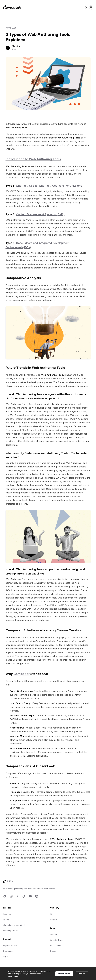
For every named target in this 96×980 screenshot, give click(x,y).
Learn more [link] (13, 976)
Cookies (54, 951)
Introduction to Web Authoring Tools (33, 159)
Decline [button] (82, 974)
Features (7, 914)
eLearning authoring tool (14, 925)
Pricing (6, 920)
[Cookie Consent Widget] (48, 974)
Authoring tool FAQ (11, 931)
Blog (52, 914)
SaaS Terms (55, 946)
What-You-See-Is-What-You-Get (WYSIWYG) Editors (49, 186)
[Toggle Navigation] (91, 7)
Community (8, 951)
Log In (6, 956)
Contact (54, 920)
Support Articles (10, 946)
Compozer (22, 674)
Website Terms (57, 940)
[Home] (12, 7)
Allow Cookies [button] (64, 974)
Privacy (53, 935)
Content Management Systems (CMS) (40, 214)
